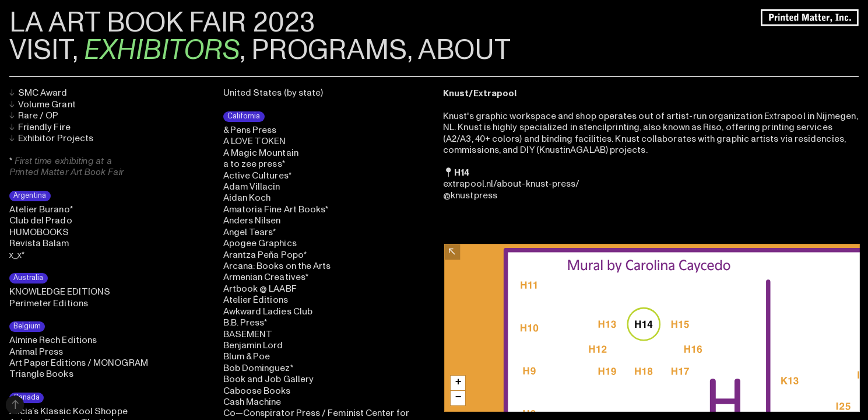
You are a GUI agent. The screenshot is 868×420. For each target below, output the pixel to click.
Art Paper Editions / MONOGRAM (79, 363)
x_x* (17, 255)
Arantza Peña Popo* (265, 255)
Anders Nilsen (252, 220)
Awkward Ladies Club (268, 311)
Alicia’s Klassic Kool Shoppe (68, 411)
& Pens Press (250, 130)
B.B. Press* (245, 323)
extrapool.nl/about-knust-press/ (511, 184)
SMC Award (38, 93)
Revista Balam (39, 243)
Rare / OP (34, 116)
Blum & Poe (247, 356)
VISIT (41, 50)
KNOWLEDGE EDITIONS (60, 292)
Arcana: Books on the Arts (277, 266)
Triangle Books (41, 374)
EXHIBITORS (162, 50)
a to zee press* (254, 164)
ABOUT (464, 50)
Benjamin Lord (253, 345)
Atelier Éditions (256, 300)
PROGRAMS (329, 50)
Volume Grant (43, 104)
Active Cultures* (257, 176)
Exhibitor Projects (52, 138)
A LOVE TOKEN (255, 141)
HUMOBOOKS (39, 232)
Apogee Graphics (260, 243)
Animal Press (36, 352)
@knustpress (470, 195)
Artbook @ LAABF (260, 289)
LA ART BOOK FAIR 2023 (162, 23)
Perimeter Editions (49, 303)
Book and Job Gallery (269, 379)
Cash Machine (252, 402)
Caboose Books (257, 391)
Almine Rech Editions (53, 340)
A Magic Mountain (261, 153)
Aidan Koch (247, 198)
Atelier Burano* (41, 209)
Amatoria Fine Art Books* (276, 209)
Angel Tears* (250, 232)
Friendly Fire (40, 127)
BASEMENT (248, 334)
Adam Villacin (252, 187)
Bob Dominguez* (258, 368)
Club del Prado (41, 220)
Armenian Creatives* (266, 277)
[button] (458, 383)
